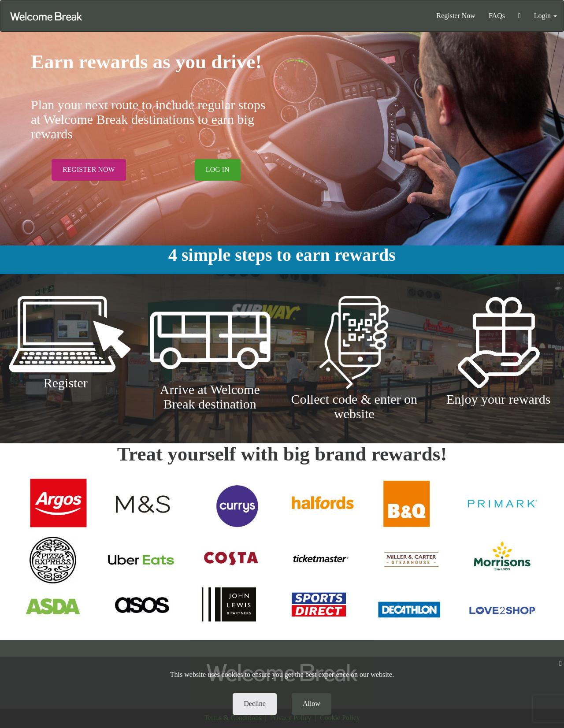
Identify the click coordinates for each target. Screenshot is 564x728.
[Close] (560, 664)
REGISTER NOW (89, 169)
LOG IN (218, 169)
